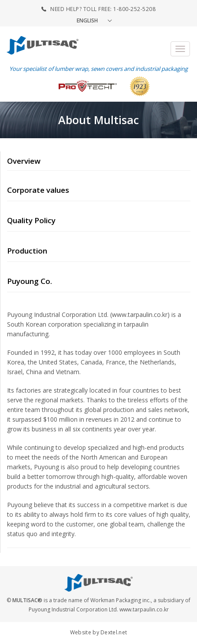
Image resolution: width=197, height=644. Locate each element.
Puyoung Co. (30, 281)
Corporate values (38, 190)
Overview (24, 161)
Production (27, 251)
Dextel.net (114, 632)
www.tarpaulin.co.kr (144, 609)
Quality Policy (31, 220)
